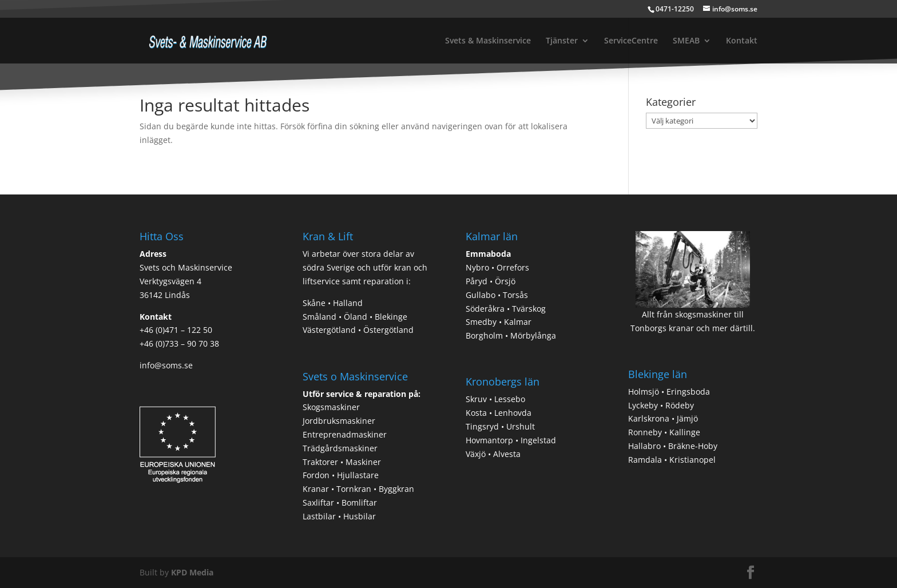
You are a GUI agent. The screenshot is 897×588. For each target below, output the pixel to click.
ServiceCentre (631, 41)
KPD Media (192, 572)
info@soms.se (166, 365)
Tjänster (562, 41)
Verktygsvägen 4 (170, 281)
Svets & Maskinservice (488, 41)
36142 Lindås (165, 295)
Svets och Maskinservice (186, 267)
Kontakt (742, 41)
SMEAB (686, 41)
